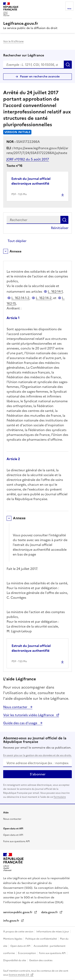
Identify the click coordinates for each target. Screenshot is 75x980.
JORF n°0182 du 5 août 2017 (28, 159)
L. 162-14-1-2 (20, 298)
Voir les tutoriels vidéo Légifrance (29, 715)
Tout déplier (17, 241)
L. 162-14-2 (44, 298)
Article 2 (13, 459)
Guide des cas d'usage (21, 723)
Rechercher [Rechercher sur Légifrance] (68, 65)
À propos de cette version (18, 932)
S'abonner (38, 774)
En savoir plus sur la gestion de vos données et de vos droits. (37, 755)
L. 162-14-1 (55, 291)
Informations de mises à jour (53, 932)
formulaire (60, 797)
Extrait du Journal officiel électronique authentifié (31, 181)
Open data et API (13, 835)
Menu (69, 9)
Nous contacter (16, 707)
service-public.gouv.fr (18, 912)
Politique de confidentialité (41, 939)
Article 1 (13, 318)
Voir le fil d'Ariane (13, 41)
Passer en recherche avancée (40, 77)
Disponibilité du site (15, 960)
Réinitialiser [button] (60, 228)
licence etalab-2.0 (19, 975)
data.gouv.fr (50, 912)
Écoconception (27, 953)
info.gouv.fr (12, 921)
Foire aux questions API (16, 841)
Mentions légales (13, 939)
